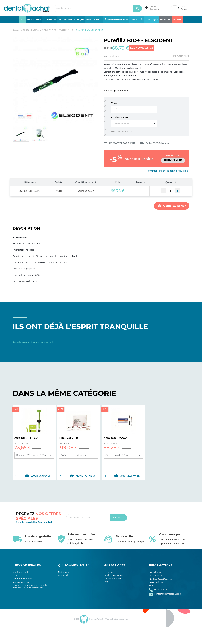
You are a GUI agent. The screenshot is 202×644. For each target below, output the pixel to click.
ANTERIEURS (65, 443)
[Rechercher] (98, 8)
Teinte (114, 103)
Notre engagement (68, 579)
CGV (15, 575)
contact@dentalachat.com (168, 594)
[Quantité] (170, 191)
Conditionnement (120, 117)
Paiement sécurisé (22, 579)
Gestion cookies (21, 582)
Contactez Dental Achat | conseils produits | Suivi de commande (30, 586)
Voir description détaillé (116, 91)
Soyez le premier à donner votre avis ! (33, 342)
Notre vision (64, 575)
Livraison (108, 572)
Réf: (113, 132)
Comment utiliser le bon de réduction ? (169, 171)
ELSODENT (181, 56)
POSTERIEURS (21, 443)
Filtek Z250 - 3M (69, 438)
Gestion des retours (113, 575)
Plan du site (110, 585)
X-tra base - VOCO (115, 438)
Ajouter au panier (172, 206)
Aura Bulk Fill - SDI (26, 438)
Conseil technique (113, 579)
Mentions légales (21, 572)
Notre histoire (65, 572)
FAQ (106, 582)
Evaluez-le (115, 56)
